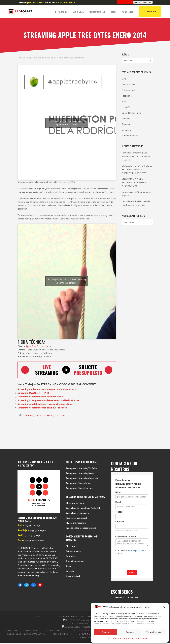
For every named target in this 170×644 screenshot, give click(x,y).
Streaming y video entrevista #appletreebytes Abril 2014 (47, 389)
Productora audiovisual (76, 494)
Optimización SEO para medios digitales (136, 194)
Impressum (147, 639)
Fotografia (127, 96)
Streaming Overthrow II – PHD (33, 393)
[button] (164, 607)
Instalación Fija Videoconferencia (81, 504)
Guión (124, 102)
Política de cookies (115, 639)
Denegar (130, 632)
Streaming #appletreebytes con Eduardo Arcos (42, 408)
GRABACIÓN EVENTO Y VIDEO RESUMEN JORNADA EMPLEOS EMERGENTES (137, 170)
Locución (126, 107)
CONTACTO (150, 11)
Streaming (79, 58)
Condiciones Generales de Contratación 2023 (81, 593)
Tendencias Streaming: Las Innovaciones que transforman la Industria (136, 157)
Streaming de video (75, 479)
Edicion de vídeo (129, 90)
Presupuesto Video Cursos (78, 459)
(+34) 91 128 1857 (33, 461)
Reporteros (127, 124)
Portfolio (126, 119)
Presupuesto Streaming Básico (80, 449)
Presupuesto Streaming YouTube (81, 444)
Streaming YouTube (54, 416)
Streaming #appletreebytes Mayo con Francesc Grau (45, 404)
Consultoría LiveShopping (78, 489)
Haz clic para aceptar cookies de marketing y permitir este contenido (67, 123)
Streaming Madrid (33, 416)
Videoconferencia (130, 136)
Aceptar (105, 632)
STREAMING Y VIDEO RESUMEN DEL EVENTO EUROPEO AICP (134, 183)
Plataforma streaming (76, 499)
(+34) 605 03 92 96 (32, 471)
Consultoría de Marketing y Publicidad (83, 484)
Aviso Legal (42, 593)
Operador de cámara (132, 113)
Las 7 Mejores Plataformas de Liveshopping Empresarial (136, 203)
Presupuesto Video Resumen (80, 464)
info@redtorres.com (35, 476)
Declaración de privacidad (132, 639)
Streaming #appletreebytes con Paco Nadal (40, 397)
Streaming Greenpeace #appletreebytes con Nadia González (49, 400)
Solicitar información (143, 2)
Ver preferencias (154, 632)
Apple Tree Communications (39, 346)
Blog (124, 79)
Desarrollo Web (129, 85)
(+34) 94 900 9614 (38, 466)
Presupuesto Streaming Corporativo (83, 454)
